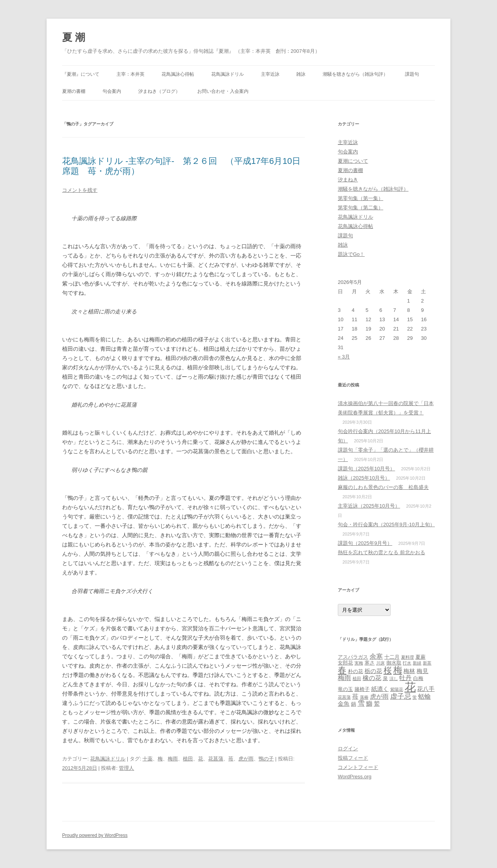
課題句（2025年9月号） (365, 543)
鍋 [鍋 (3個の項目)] (354, 704)
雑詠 (301, 74)
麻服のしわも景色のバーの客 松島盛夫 (383, 487)
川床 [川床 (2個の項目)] (381, 663)
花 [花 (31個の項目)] (410, 687)
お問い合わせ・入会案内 (223, 91)
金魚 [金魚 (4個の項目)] (344, 704)
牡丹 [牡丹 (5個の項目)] (405, 678)
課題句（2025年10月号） (366, 469)
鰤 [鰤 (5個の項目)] (369, 703)
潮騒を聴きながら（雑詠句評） (355, 74)
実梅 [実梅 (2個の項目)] (359, 663)
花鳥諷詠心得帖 (178, 74)
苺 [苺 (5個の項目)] (355, 696)
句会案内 (112, 91)
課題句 (412, 74)
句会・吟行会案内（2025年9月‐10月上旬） (386, 524)
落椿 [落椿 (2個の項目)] (364, 697)
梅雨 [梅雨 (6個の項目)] (344, 678)
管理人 (126, 768)
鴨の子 (266, 759)
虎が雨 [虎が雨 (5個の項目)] (379, 696)
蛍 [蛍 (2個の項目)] (414, 697)
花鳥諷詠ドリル (228, 74)
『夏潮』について (81, 74)
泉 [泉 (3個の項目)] (385, 678)
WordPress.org (355, 777)
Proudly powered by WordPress (95, 835)
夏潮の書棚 (74, 91)
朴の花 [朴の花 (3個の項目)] (355, 671)
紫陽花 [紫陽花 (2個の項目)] (397, 689)
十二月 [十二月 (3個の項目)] (392, 657)
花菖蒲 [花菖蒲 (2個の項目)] (344, 697)
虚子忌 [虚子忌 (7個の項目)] (401, 696)
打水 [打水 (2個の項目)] (407, 663)
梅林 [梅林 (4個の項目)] (409, 671)
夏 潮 (74, 37)
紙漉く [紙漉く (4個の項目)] (380, 689)
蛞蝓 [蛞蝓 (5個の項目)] (424, 696)
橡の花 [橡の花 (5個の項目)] (372, 678)
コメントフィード (358, 767)
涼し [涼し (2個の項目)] (394, 678)
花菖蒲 (216, 759)
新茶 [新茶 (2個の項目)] (427, 663)
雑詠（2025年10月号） (364, 478)
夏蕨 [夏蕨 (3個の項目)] (421, 657)
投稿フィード (353, 758)
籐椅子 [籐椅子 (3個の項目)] (362, 689)
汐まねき (348, 180)
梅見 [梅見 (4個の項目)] (422, 671)
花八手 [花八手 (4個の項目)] (426, 689)
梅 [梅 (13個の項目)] (398, 670)
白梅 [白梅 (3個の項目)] (418, 678)
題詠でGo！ (351, 254)
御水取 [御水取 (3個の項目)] (394, 663)
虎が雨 (246, 759)
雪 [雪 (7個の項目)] (361, 703)
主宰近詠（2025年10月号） (369, 506)
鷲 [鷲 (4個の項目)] (377, 704)
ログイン (348, 749)
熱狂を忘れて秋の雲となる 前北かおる (381, 552)
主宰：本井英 (130, 74)
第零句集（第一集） (361, 198)
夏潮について (353, 161)
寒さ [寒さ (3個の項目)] (370, 663)
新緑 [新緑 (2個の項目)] (417, 663)
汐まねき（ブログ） (159, 91)
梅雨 (173, 759)
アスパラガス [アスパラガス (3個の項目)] (353, 657)
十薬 (148, 759)
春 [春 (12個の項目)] (342, 670)
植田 (188, 759)
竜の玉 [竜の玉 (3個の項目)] (345, 689)
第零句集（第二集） (361, 208)
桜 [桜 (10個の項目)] (388, 670)
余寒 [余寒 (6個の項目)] (376, 656)
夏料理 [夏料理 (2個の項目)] (408, 657)
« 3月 (344, 357)
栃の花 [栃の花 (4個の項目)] (373, 671)
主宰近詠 (270, 74)
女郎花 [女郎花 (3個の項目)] (345, 663)
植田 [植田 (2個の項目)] (357, 678)
